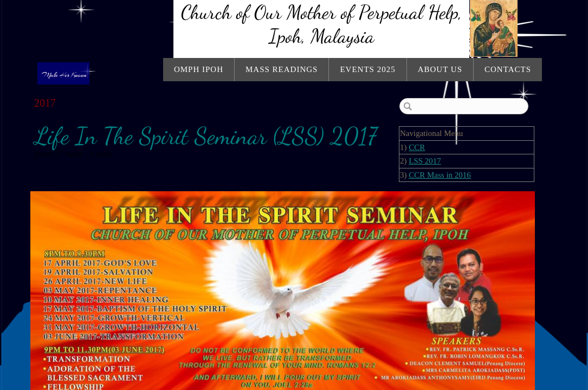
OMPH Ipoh (199, 69)
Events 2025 (367, 69)
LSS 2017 (425, 161)
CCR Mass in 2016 (440, 175)
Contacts (508, 69)
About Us (440, 69)
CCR (417, 147)
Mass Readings (282, 69)
